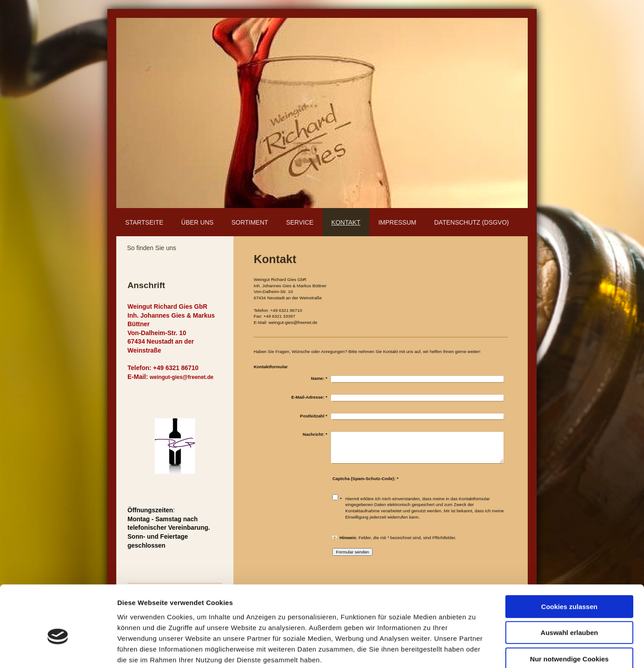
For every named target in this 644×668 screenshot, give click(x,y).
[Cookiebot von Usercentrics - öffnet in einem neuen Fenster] (58, 651)
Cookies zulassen (569, 559)
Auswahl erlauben (569, 585)
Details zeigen (476, 650)
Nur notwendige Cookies (569, 611)
